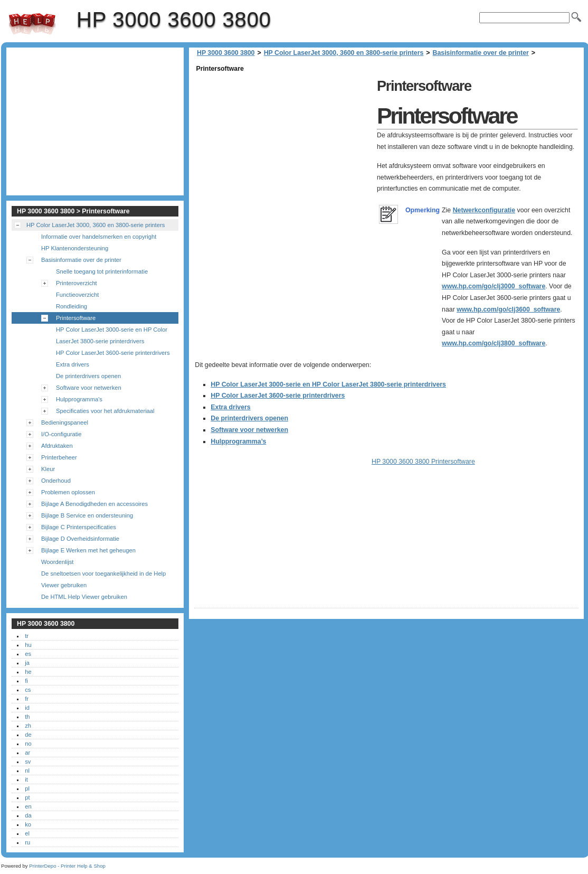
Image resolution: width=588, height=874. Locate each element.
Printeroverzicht (77, 283)
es (28, 654)
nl (27, 770)
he (28, 672)
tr (27, 636)
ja (27, 663)
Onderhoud (56, 481)
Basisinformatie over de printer (481, 53)
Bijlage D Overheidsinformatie (80, 539)
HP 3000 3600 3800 (32, 24)
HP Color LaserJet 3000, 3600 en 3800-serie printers (344, 53)
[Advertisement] (283, 149)
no (28, 744)
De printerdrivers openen (249, 418)
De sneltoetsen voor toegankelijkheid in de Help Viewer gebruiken (103, 579)
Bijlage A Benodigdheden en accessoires (94, 504)
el (27, 833)
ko (28, 824)
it (26, 779)
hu (28, 645)
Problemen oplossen (68, 492)
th (27, 717)
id (27, 708)
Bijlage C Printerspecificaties (79, 527)
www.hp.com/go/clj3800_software (494, 343)
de (28, 735)
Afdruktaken (57, 446)
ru (27, 842)
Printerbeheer (59, 457)
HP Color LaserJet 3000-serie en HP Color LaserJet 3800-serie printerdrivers (328, 384)
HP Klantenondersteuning (75, 248)
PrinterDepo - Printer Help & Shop (67, 866)
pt (27, 797)
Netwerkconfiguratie (484, 210)
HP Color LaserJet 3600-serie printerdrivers (278, 396)
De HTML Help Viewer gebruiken (84, 597)
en (28, 806)
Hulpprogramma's (79, 399)
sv (28, 762)
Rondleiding (72, 306)
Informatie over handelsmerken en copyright (99, 237)
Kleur (48, 469)
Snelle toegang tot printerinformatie (102, 271)
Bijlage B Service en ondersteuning (87, 515)
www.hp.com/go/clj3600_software (508, 309)
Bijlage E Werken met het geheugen (88, 550)
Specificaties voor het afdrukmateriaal (105, 411)
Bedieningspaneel (65, 422)
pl (27, 788)
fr (27, 699)
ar (27, 753)
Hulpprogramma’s (238, 441)
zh (28, 726)
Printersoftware (76, 318)
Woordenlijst (57, 562)
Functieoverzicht (77, 295)
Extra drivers (230, 407)
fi (26, 681)
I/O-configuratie (61, 434)
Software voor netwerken (249, 430)
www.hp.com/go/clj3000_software (494, 286)
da (28, 815)
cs (28, 690)
